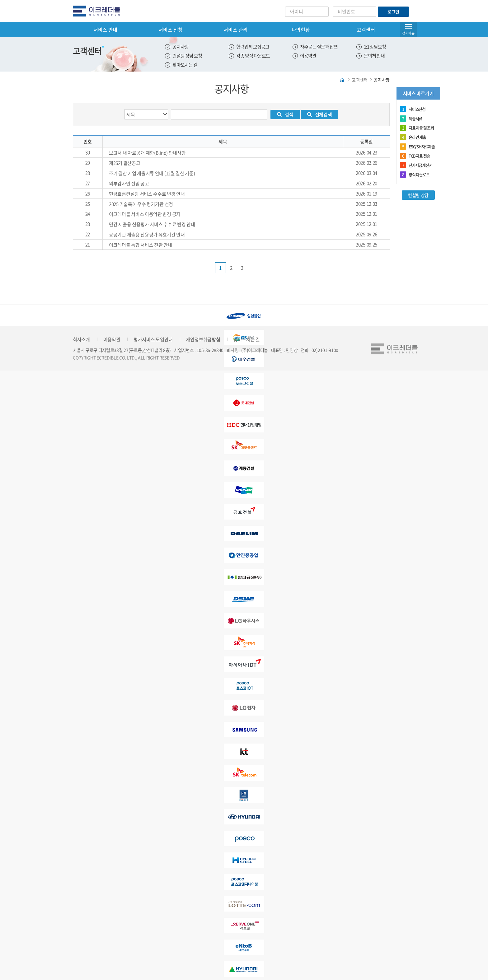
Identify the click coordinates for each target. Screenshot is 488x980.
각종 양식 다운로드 (253, 56)
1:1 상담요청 (375, 47)
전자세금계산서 (416, 165)
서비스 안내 (105, 30)
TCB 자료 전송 (415, 156)
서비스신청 (413, 109)
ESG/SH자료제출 (417, 147)
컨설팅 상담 (418, 195)
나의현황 (301, 30)
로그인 (393, 12)
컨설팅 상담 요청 (187, 56)
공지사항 (181, 47)
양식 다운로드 (415, 175)
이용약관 (308, 56)
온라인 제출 (413, 137)
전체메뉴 (408, 33)
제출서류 (411, 119)
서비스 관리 (235, 30)
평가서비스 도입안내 (153, 339)
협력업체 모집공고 (253, 47)
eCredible (99, 11)
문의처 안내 (374, 56)
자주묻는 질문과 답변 (319, 47)
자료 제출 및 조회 (417, 128)
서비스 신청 (170, 30)
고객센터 (366, 30)
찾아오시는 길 (185, 65)
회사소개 (81, 339)
